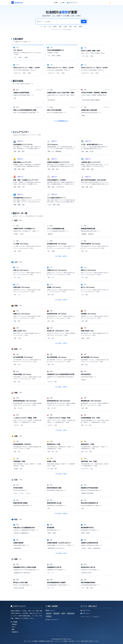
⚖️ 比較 (62, 3)
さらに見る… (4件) (62, 430)
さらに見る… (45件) (62, 387)
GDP (45, 26)
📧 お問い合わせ (85, 613)
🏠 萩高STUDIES (85, 610)
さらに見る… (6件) (62, 474)
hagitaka (52, 610)
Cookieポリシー (96, 617)
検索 (84, 22)
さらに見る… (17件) (62, 343)
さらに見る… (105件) (62, 513)
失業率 (55, 26)
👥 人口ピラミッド (72, 3)
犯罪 (75, 26)
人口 (50, 26)
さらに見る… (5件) (62, 553)
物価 (60, 26)
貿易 (71, 26)
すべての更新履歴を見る (61, 121)
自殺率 (80, 26)
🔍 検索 (56, 3)
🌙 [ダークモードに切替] (110, 3)
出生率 (65, 26)
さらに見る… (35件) (62, 300)
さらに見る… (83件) (62, 256)
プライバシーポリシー (86, 617)
